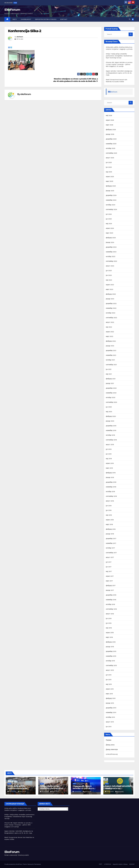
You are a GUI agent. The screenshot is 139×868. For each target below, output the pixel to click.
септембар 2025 (111, 153)
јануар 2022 (110, 346)
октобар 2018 (110, 492)
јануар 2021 (110, 383)
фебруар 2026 (111, 130)
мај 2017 (109, 571)
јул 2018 (109, 506)
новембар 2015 (111, 656)
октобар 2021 (110, 360)
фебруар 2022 (111, 341)
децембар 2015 (111, 651)
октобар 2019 (110, 435)
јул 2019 (109, 449)
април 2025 (110, 177)
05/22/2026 (13, 792)
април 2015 (110, 689)
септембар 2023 (111, 261)
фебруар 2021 (111, 379)
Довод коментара (112, 749)
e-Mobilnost (26, 19)
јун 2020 (109, 407)
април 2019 (110, 463)
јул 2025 (109, 162)
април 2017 (110, 576)
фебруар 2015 (111, 698)
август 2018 (110, 501)
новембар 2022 (111, 308)
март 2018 (109, 524)
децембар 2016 (111, 595)
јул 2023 (109, 271)
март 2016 (109, 637)
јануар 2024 (110, 242)
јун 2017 (109, 567)
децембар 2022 (111, 303)
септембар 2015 (111, 665)
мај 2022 (109, 327)
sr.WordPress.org (112, 754)
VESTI (14, 19)
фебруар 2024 (111, 238)
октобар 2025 (111, 148)
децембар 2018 (111, 482)
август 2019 (110, 445)
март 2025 (110, 181)
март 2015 (109, 694)
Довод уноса (110, 745)
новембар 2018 (111, 487)
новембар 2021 (111, 355)
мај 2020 (109, 412)
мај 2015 (109, 684)
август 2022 (110, 322)
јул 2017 (109, 562)
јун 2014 (109, 727)
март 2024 (110, 233)
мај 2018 (109, 515)
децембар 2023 (111, 247)
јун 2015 (109, 680)
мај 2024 (109, 224)
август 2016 (110, 614)
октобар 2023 (111, 256)
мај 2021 (109, 374)
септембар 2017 (111, 553)
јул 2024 (109, 214)
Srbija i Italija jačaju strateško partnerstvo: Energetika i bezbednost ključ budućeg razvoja (119, 56)
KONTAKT (64, 19)
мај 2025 (109, 172)
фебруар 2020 (111, 416)
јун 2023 (109, 275)
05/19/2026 (78, 792)
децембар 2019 (111, 426)
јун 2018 (109, 510)
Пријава (109, 740)
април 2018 (110, 520)
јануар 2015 (110, 703)
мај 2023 (109, 280)
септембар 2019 (111, 440)
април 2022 (110, 332)
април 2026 (110, 120)
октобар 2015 (110, 661)
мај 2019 (109, 459)
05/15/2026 (110, 792)
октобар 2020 (111, 398)
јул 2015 (109, 675)
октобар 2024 (111, 205)
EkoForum (12, 10)
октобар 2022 (111, 313)
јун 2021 (109, 369)
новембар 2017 (111, 543)
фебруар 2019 (111, 473)
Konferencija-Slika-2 (25, 31)
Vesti (9, 784)
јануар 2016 (110, 647)
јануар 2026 (110, 134)
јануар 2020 (110, 421)
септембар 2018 (111, 496)
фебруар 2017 (111, 586)
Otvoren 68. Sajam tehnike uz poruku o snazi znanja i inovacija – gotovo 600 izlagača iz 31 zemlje (119, 64)
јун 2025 (109, 167)
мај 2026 (109, 115)
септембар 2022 (111, 318)
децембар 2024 (111, 195)
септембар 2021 (111, 365)
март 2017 (109, 581)
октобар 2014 (110, 717)
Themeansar (37, 864)
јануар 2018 (110, 534)
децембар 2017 (111, 539)
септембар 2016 (111, 609)
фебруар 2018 (111, 529)
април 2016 (110, 633)
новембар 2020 (111, 393)
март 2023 (110, 289)
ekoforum (20, 37)
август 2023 (110, 266)
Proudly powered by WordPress (13, 864)
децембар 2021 (111, 350)
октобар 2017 (110, 548)
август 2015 (110, 670)
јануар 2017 (110, 590)
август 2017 (110, 557)
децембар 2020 (111, 388)
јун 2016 (109, 623)
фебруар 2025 (111, 186)
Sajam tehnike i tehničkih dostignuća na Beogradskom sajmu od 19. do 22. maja (119, 73)
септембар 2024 (111, 209)
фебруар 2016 (111, 642)
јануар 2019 (110, 477)
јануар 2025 (110, 191)
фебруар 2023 (111, 294)
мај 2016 (109, 628)
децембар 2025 (111, 139)
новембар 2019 (111, 430)
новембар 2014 (111, 712)
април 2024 (110, 228)
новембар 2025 (111, 144)
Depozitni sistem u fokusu (46, 19)
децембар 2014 (111, 708)
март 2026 (110, 125)
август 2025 (110, 158)
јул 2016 (109, 618)
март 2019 (109, 468)
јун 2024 (109, 219)
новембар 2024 (111, 200)
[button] (130, 19)
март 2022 (110, 336)
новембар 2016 (111, 600)
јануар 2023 (110, 299)
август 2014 (110, 722)
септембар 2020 (112, 402)
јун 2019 (109, 454)
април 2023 (110, 285)
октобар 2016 (110, 604)
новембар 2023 (111, 252)
